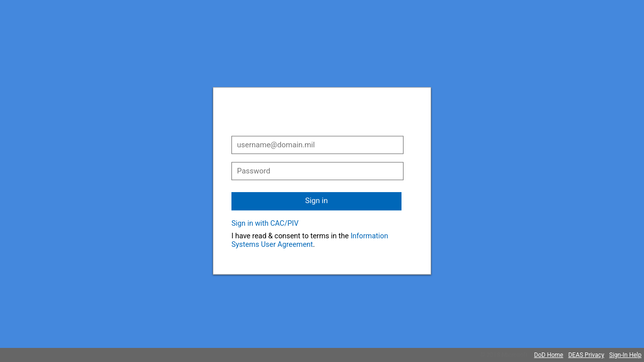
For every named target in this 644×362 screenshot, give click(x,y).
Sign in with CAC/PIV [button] (265, 223)
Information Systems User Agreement (310, 240)
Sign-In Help (625, 355)
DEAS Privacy (586, 355)
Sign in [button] (317, 201)
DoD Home (549, 355)
